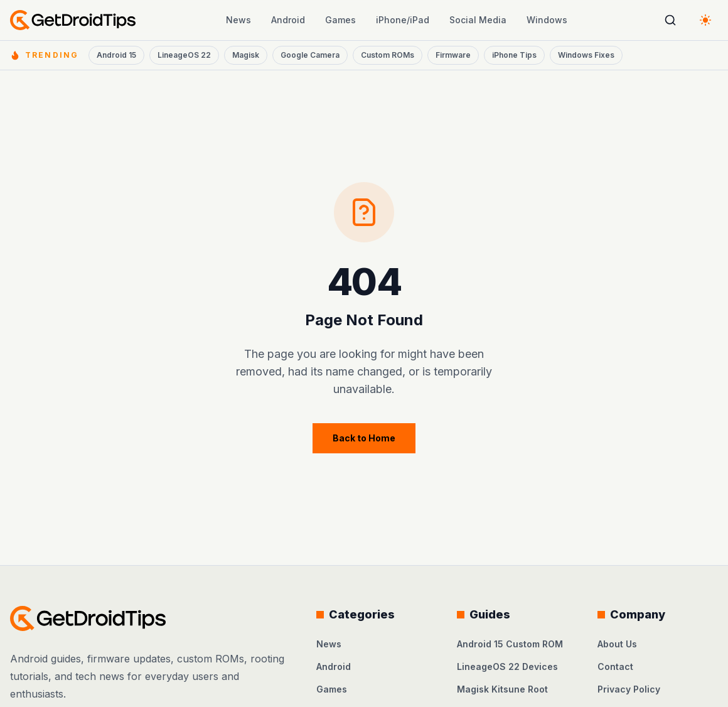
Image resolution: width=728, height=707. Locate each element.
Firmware (453, 55)
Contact (615, 667)
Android (288, 20)
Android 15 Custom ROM (510, 644)
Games (340, 20)
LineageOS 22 (184, 55)
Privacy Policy (629, 689)
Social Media (478, 20)
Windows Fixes (586, 55)
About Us (617, 644)
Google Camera (310, 55)
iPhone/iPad (403, 20)
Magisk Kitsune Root (502, 689)
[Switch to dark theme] (705, 20)
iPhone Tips (514, 55)
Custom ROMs (388, 55)
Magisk (246, 55)
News (238, 20)
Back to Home (364, 438)
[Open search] (670, 20)
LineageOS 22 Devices (507, 667)
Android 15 (116, 55)
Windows (547, 20)
